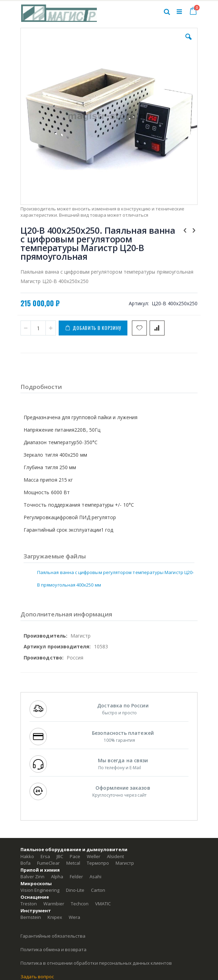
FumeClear (48, 863)
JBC (60, 856)
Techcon (80, 904)
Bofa (26, 863)
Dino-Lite (75, 890)
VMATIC (103, 904)
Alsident (115, 856)
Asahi (95, 877)
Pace (75, 856)
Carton (98, 890)
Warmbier (54, 904)
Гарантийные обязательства (53, 936)
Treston (29, 904)
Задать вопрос (37, 977)
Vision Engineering (40, 890)
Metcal (73, 863)
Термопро (98, 863)
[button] (188, 42)
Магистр (125, 863)
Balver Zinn (32, 877)
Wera (74, 917)
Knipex (55, 917)
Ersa (45, 856)
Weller (94, 856)
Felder (76, 877)
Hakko (27, 856)
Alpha (57, 877)
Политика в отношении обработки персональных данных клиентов (96, 963)
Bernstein (31, 917)
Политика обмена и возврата (53, 949)
